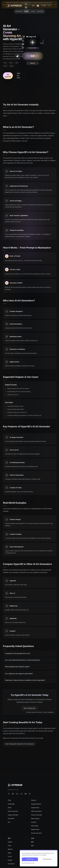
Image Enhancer (36, 804)
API (9, 822)
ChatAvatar (11, 804)
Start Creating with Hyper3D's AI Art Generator (20, 745)
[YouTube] (13, 794)
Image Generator (13, 815)
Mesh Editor (35, 826)
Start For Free (19, 76)
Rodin (10, 808)
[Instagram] (21, 794)
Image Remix (35, 808)
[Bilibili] (30, 794)
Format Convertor (36, 833)
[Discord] (26, 794)
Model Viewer (35, 829)
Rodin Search (35, 819)
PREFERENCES (47, 859)
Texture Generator (37, 815)
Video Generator (13, 811)
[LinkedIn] (17, 794)
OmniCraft (11, 819)
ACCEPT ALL (30, 859)
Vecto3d (34, 822)
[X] (9, 794)
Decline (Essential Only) (28, 863)
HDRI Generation (36, 811)
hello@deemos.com (13, 790)
